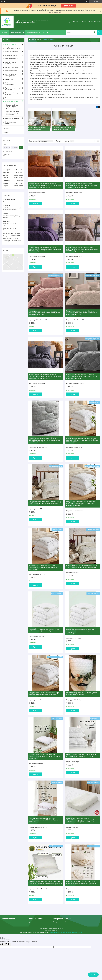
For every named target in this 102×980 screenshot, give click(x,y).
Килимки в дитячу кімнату (11, 123)
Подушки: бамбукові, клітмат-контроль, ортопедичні (13, 113)
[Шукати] (94, 32)
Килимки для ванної (12, 118)
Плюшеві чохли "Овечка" (10, 63)
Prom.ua (61, 928)
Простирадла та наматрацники (11, 75)
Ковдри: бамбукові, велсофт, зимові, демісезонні (12, 106)
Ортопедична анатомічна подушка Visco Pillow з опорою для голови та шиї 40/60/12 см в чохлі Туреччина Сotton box (80, 820)
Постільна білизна (11, 71)
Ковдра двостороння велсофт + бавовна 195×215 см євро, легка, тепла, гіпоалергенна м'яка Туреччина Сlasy (45, 313)
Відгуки (6, 132)
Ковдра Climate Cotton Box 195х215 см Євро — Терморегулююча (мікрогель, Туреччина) (45, 694)
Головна (4, 32)
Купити (36, 203)
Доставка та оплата (33, 32)
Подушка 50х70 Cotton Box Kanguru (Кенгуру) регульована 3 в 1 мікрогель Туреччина (82, 755)
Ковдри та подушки (12, 101)
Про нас (6, 129)
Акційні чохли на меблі (13, 48)
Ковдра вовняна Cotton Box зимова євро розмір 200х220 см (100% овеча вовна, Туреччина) (45, 503)
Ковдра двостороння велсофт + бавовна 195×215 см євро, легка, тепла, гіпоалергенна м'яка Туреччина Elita (45, 440)
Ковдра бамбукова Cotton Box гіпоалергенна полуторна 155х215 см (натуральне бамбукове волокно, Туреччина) (82, 440)
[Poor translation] (8, 944)
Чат (93, 975)
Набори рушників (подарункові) (11, 84)
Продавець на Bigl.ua (51, 930)
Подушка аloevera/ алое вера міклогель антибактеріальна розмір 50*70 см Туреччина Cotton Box (44, 756)
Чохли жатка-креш (11, 52)
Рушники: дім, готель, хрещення (12, 89)
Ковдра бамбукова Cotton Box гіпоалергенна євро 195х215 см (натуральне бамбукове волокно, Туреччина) (81, 504)
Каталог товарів (16, 32)
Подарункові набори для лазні (12, 94)
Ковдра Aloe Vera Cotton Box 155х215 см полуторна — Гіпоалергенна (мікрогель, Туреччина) (80, 631)
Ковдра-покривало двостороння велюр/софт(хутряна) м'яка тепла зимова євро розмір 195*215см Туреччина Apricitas (45, 185)
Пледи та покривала (12, 67)
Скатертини (9, 79)
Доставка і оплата (34, 922)
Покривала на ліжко (12, 98)
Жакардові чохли (11, 55)
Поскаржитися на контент (58, 932)
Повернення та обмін (60, 922)
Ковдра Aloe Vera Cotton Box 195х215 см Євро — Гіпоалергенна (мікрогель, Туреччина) (45, 630)
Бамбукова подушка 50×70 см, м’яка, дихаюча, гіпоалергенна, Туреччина (82, 694)
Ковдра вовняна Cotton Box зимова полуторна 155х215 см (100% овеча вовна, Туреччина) (82, 566)
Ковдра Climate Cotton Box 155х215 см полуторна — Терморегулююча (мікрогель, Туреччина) (44, 567)
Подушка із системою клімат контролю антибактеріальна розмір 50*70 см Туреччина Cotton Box (44, 820)
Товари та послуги (10, 44)
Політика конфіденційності (74, 932)
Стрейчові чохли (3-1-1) (13, 59)
